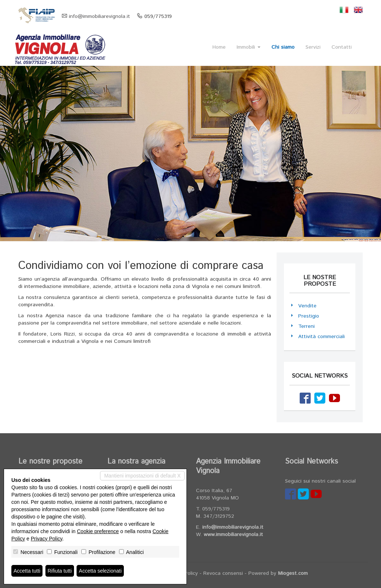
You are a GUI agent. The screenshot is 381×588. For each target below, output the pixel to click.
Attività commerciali (321, 337)
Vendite (307, 306)
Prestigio (309, 316)
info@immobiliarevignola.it (99, 16)
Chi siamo (283, 47)
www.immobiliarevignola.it (233, 535)
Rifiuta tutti (60, 571)
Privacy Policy (47, 539)
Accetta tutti (27, 571)
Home (219, 47)
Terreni (306, 326)
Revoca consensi (223, 573)
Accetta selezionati (100, 571)
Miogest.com (293, 573)
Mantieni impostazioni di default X (142, 476)
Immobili (249, 47)
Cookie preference (98, 531)
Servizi (313, 47)
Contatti (342, 47)
